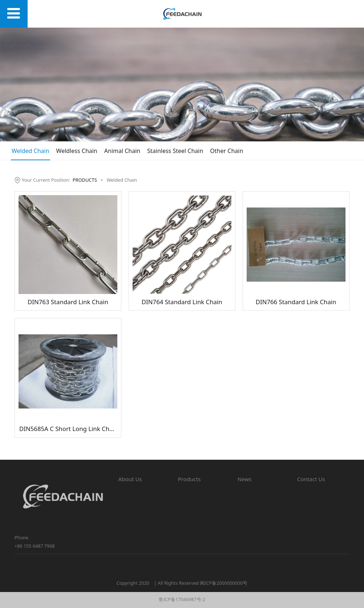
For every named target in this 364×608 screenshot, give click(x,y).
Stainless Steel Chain (175, 151)
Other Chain (227, 151)
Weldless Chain (77, 151)
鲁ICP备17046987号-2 (182, 599)
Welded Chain (31, 151)
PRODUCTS (85, 180)
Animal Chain (122, 151)
